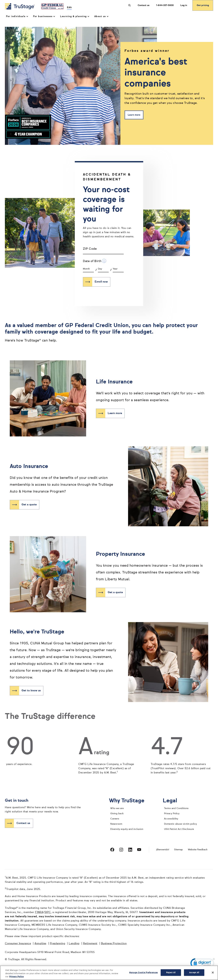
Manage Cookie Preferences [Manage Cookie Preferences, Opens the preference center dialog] (143, 972)
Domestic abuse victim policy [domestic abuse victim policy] (181, 824)
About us (101, 16)
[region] (109, 973)
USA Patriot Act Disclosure (179, 829)
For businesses (44, 16)
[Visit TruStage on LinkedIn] (130, 850)
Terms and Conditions (176, 808)
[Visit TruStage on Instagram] (121, 850)
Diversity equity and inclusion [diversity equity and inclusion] (127, 829)
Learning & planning (74, 16)
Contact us (144, 5)
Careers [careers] (115, 819)
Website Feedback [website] (198, 850)
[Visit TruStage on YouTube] (139, 850)
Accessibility (171, 819)
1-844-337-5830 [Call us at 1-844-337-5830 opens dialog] (165, 5)
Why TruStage (129, 801)
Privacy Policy (172, 814)
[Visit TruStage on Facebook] (112, 850)
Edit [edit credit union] (69, 7)
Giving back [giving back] (117, 814)
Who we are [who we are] (117, 808)
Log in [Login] (184, 5)
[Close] (213, 973)
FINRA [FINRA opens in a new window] (39, 912)
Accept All (194, 972)
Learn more (134, 115)
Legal (172, 801)
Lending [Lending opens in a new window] (74, 944)
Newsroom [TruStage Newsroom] (116, 824)
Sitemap (178, 850)
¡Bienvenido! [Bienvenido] (163, 850)
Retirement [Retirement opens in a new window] (90, 944)
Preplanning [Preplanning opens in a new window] (58, 944)
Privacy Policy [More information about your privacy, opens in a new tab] (17, 977)
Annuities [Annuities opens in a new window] (40, 944)
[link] (203, 964)
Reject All (171, 972)
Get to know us (31, 691)
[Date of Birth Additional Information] (104, 261)
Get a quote (29, 505)
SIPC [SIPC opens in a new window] (48, 912)
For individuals (17, 16)
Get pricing (203, 5)
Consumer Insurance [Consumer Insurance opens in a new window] (18, 944)
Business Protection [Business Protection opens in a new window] (114, 944)
